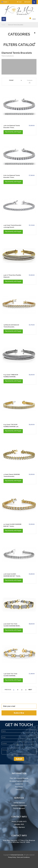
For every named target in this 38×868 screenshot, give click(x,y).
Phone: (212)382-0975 (19, 822)
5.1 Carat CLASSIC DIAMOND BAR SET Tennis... (12, 525)
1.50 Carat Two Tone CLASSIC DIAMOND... (10, 675)
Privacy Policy (12, 857)
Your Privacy (19, 787)
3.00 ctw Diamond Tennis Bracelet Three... (12, 127)
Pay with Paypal (13, 132)
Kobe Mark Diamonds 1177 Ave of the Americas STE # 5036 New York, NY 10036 (19, 841)
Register (28, 2)
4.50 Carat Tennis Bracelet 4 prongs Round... (12, 226)
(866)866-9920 (19, 824)
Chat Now (19, 790)
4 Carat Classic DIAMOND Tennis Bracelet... (12, 475)
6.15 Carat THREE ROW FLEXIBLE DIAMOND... (11, 376)
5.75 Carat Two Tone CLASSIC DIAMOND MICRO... (12, 625)
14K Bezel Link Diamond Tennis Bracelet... (11, 326)
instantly (11, 132)
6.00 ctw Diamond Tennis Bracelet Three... (12, 176)
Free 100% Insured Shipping (19, 778)
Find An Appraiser (19, 808)
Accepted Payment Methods (19, 781)
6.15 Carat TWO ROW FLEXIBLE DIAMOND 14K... (11, 426)
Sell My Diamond (19, 803)
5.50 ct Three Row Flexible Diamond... (12, 276)
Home (3, 25)
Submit (19, 759)
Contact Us (19, 784)
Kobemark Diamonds (17, 855)
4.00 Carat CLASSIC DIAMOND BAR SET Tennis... (12, 575)
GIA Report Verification (19, 806)
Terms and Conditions (23, 857)
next (30, 690)
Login (19, 2)
